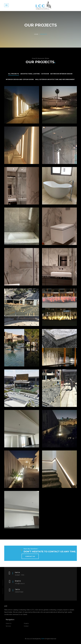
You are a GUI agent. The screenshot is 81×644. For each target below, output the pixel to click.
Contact (26, 626)
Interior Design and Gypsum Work (20, 79)
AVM (43, 639)
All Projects (14, 74)
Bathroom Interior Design (61, 74)
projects (26, 623)
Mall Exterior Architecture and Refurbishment (55, 79)
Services (8, 626)
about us (9, 623)
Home (36, 34)
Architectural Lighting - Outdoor (35, 74)
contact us (30, 556)
